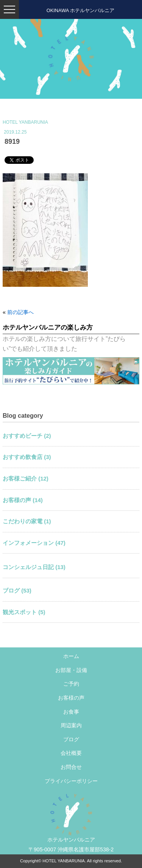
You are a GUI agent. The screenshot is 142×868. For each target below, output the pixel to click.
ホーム (71, 656)
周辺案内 (71, 725)
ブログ (71, 739)
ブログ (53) (17, 590)
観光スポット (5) (24, 612)
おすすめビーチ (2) (27, 436)
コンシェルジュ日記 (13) (34, 567)
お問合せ (71, 767)
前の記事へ (20, 312)
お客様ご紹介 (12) (26, 478)
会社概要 (71, 753)
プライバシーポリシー (71, 781)
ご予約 (71, 684)
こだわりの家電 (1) (27, 521)
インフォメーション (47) (34, 543)
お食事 (71, 712)
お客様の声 (71, 698)
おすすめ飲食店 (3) (27, 457)
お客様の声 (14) (23, 500)
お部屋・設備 (71, 670)
